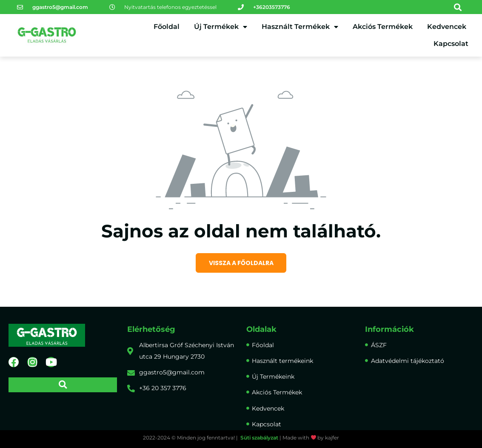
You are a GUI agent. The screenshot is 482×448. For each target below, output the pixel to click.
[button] (458, 7)
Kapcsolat (451, 44)
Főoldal (167, 27)
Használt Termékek (300, 27)
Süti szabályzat (259, 438)
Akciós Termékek (383, 27)
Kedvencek (447, 27)
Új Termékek (221, 27)
